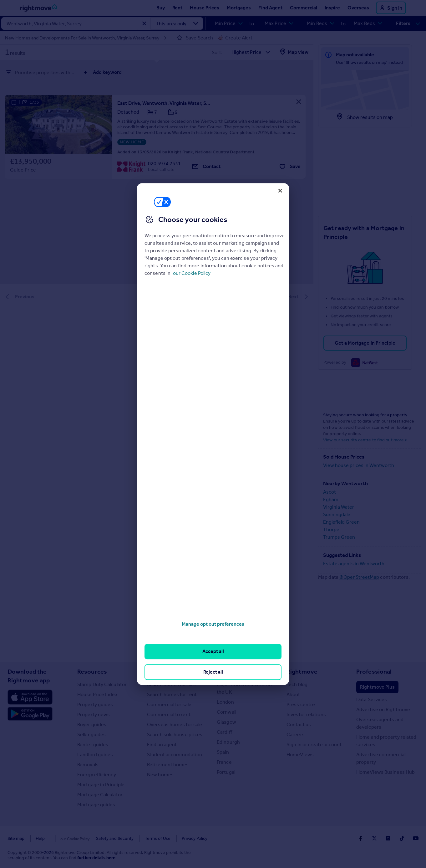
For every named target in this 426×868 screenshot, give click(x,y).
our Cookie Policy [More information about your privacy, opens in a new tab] (192, 273)
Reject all (213, 672)
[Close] (280, 191)
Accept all (213, 652)
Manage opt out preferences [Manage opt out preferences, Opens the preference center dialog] (213, 624)
